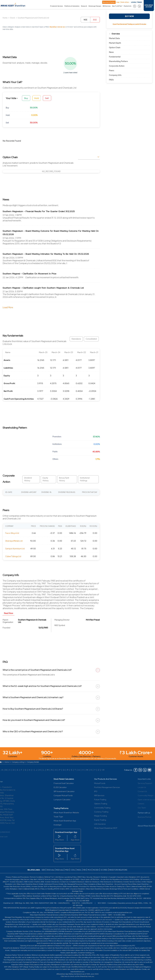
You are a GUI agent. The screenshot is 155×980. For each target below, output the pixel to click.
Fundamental (115, 57)
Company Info (115, 75)
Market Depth (115, 43)
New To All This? (117, 6)
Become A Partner (109, 2)
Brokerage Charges (95, 6)
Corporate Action (117, 66)
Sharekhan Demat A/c (58, 27)
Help (118, 2)
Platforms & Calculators (72, 6)
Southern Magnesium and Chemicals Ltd (33, 18)
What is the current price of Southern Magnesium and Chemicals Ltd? (37, 670)
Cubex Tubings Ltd (13, 556)
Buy (26, 98)
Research (84, 6)
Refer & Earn (125, 2)
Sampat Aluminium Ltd (15, 549)
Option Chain (115, 48)
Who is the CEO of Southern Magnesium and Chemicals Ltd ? (33, 731)
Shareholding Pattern (118, 61)
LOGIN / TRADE (136, 2)
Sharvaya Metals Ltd (14, 541)
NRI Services (107, 6)
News (111, 52)
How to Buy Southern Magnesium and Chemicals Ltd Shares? (33, 709)
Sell (47, 98)
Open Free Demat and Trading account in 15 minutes (129, 24)
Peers (112, 71)
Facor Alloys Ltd (12, 533)
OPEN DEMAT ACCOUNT (149, 6)
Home (5, 18)
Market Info (127, 6)
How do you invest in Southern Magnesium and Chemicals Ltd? (34, 720)
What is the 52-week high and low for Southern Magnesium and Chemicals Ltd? (42, 686)
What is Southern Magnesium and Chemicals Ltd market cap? (33, 697)
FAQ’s (111, 80)
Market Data (114, 38)
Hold (37, 98)
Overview (116, 34)
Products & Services (57, 6)
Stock (13, 18)
